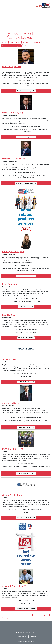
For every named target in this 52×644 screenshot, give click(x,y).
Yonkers (25, 46)
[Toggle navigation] (4, 5)
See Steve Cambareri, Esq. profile (26, 137)
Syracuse (46, 615)
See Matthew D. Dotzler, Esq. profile (26, 183)
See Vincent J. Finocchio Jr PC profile (26, 609)
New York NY (26, 42)
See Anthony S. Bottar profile (26, 427)
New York (5, 42)
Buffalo (18, 42)
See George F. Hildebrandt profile (26, 518)
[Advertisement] (26, 20)
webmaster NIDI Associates (26, 641)
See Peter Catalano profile (26, 307)
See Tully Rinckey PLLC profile (26, 382)
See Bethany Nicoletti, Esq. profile (26, 276)
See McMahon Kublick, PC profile (26, 473)
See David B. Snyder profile (26, 338)
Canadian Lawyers (21, 637)
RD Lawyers (33, 637)
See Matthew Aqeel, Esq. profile (26, 91)
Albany (11, 42)
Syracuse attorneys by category (11, 46)
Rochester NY (36, 42)
